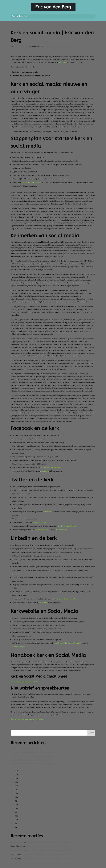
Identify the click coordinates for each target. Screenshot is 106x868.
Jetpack (57, 643)
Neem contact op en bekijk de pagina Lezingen (27, 719)
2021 (12, 790)
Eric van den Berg (22, 47)
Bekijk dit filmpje (39, 522)
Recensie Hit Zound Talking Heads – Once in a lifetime (31, 760)
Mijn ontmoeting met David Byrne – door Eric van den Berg (48, 842)
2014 (12, 816)
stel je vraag (62, 62)
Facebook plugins (19, 647)
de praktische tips (42, 530)
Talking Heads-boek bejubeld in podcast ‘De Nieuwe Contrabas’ (34, 753)
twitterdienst (48, 512)
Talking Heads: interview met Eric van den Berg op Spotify (32, 764)
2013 (12, 820)
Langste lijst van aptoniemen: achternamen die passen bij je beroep (35, 756)
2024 (12, 778)
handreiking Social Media (31, 182)
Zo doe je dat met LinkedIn (66, 599)
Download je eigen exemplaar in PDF (24, 682)
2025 (12, 775)
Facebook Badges (75, 643)
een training (45, 471)
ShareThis (64, 643)
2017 (12, 805)
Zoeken (91, 733)
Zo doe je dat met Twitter (67, 526)
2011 (12, 827)
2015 (12, 812)
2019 (12, 797)
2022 (12, 786)
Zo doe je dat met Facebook (51, 467)
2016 (12, 808)
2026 (12, 771)
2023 (12, 782)
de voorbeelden (61, 530)
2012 (12, 823)
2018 (12, 801)
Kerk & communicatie (54, 47)
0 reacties (68, 47)
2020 (12, 793)
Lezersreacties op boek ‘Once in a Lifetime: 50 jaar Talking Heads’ (35, 749)
